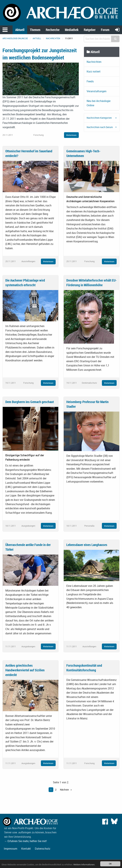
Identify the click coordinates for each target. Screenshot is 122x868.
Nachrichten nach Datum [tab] (100, 127)
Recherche (53, 30)
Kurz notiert (94, 71)
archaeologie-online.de (15, 38)
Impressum (11, 849)
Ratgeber (90, 30)
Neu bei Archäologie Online (99, 103)
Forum (105, 30)
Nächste (65, 790)
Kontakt (26, 849)
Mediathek (72, 30)
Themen (35, 30)
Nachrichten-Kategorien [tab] (99, 118)
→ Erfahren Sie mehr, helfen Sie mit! (25, 841)
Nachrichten (53, 38)
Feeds (90, 81)
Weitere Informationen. (84, 865)
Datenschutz (43, 849)
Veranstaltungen (97, 91)
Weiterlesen (71, 135)
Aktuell (20, 30)
